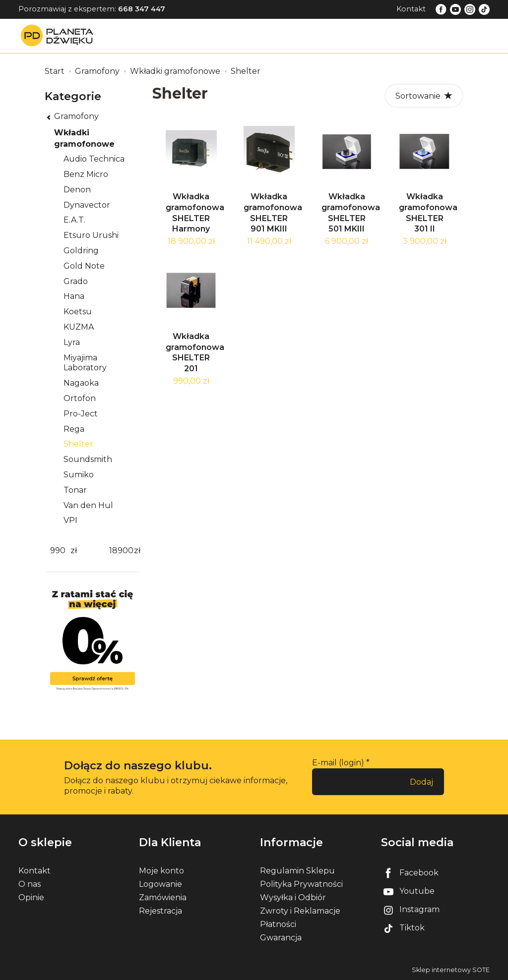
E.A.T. (74, 220)
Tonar (75, 490)
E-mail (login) (338, 763)
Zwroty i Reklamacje (300, 911)
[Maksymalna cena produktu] (121, 551)
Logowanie (160, 884)
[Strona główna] (60, 35)
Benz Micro (86, 174)
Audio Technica (94, 159)
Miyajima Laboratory (85, 363)
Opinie (31, 897)
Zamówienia (163, 897)
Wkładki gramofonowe (84, 138)
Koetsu (78, 312)
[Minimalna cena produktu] (58, 551)
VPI (70, 520)
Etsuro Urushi (91, 235)
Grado (76, 281)
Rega (74, 429)
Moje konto (161, 871)
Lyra (72, 342)
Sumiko (79, 475)
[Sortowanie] (424, 96)
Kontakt (411, 9)
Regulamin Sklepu (297, 871)
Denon (77, 190)
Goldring (81, 251)
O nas (30, 884)
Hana (74, 296)
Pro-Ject (81, 414)
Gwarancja (281, 938)
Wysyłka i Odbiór (293, 897)
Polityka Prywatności (301, 884)
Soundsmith (88, 459)
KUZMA (79, 327)
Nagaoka (81, 383)
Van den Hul (88, 505)
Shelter (78, 444)
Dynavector (87, 205)
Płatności (278, 924)
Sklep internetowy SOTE (451, 970)
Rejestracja (160, 911)
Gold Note (84, 266)
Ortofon (80, 398)
